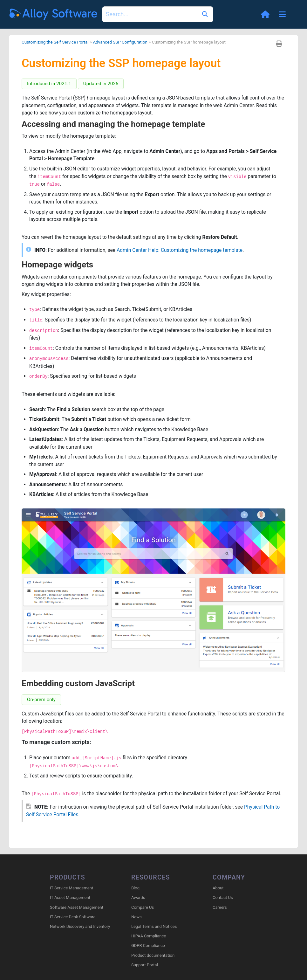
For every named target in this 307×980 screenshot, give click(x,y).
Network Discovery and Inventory (80, 927)
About (218, 888)
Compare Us (143, 907)
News (136, 917)
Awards (138, 898)
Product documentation (153, 955)
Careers (220, 907)
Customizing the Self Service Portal (56, 42)
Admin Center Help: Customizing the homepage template (182, 252)
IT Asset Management (70, 898)
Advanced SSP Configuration (122, 42)
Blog (135, 888)
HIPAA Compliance (149, 936)
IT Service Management (72, 888)
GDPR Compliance (148, 946)
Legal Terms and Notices (154, 927)
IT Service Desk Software (73, 917)
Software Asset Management (77, 907)
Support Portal (145, 965)
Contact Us (223, 898)
